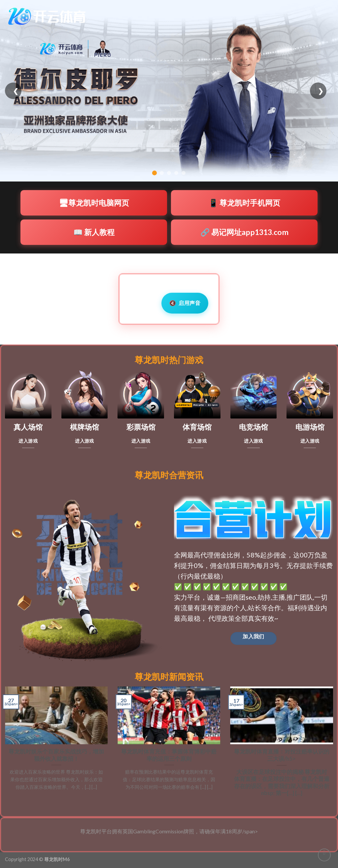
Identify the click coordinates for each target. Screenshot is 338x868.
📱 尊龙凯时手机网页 (244, 203)
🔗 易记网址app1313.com (244, 232)
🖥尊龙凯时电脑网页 (94, 203)
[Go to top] (324, 855)
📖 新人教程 (94, 232)
